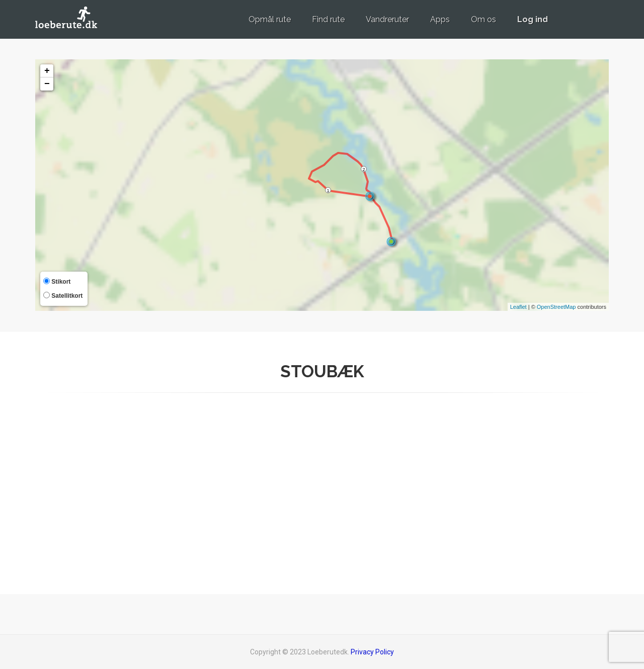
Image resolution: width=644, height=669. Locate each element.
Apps (440, 19)
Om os (484, 19)
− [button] (47, 84)
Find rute (328, 19)
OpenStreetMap (556, 307)
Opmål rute (270, 19)
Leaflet (518, 307)
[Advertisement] (518, 490)
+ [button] (47, 71)
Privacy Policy (372, 652)
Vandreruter (387, 19)
